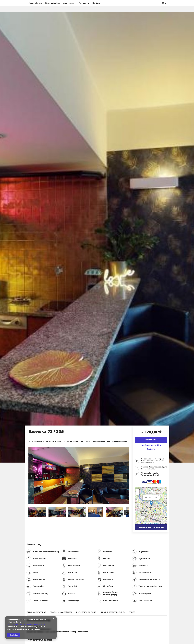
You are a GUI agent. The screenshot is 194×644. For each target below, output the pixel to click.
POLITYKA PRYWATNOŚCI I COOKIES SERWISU (27, 624)
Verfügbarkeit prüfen (151, 445)
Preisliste (151, 449)
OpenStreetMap (155, 523)
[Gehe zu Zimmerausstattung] (36, 613)
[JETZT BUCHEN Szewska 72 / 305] (151, 440)
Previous (32, 476)
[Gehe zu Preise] (132, 613)
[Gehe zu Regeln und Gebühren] (61, 613)
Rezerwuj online (53, 3)
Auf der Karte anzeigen (151, 527)
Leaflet (145, 523)
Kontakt (96, 3)
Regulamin (84, 3)
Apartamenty (69, 3)
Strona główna (35, 3)
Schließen (14, 635)
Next (126, 476)
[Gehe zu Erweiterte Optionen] (87, 613)
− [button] (138, 493)
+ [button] (138, 490)
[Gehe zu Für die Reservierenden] (113, 613)
